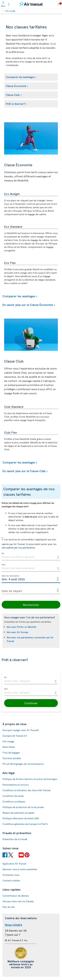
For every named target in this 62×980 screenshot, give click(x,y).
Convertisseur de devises (16, 896)
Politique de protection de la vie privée (23, 807)
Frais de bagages (11, 753)
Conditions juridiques (14, 801)
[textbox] (31, 557)
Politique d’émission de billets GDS (21, 818)
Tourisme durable (12, 758)
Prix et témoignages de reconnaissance (23, 764)
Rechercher (31, 605)
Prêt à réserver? (15, 104)
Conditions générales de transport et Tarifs (25, 824)
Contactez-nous (11, 875)
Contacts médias (11, 880)
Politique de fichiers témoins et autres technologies (30, 779)
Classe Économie (16, 86)
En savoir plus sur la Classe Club (24, 471)
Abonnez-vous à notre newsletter (20, 869)
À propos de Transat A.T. (15, 736)
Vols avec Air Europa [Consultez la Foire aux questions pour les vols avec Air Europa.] (17, 632)
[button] (31, 703)
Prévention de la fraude (15, 839)
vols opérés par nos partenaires (18, 548)
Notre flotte (9, 747)
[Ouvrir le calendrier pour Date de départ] (58, 590)
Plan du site (9, 907)
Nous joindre (14, 925)
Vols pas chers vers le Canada (18, 901)
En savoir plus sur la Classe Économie (28, 305)
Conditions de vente (13, 796)
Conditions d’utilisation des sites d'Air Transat (26, 790)
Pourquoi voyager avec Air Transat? (21, 730)
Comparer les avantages (20, 77)
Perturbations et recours (16, 785)
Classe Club (13, 95)
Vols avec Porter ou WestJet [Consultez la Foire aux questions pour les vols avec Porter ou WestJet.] (21, 627)
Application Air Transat (14, 864)
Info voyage (10, 11)
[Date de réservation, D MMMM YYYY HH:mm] (31, 579)
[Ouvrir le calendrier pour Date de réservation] (58, 579)
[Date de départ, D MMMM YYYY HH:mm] (31, 590)
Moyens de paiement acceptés (18, 813)
